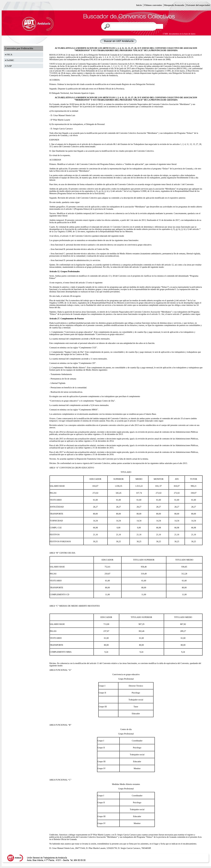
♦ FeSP (8, 66)
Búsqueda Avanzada (175, 5)
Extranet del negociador (198, 5)
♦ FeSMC (9, 60)
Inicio (139, 5)
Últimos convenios (153, 5)
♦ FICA (9, 54)
